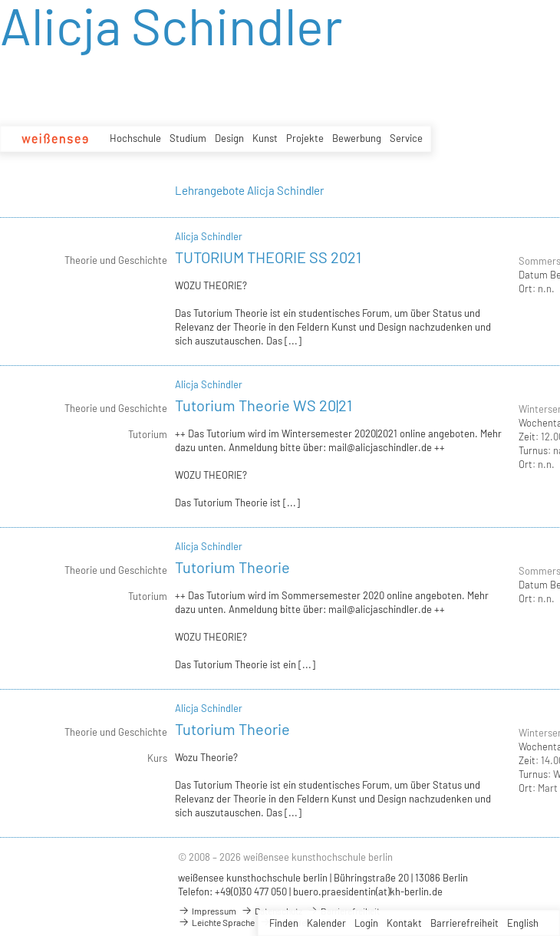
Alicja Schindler (209, 236)
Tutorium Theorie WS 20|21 (264, 405)
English (523, 923)
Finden (284, 923)
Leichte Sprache (216, 922)
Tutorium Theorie (232, 567)
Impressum (207, 911)
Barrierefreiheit (464, 923)
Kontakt (404, 923)
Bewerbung (357, 138)
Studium (188, 138)
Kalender (326, 923)
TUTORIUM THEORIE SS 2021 (268, 257)
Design (229, 138)
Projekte (305, 138)
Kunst (265, 138)
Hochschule (135, 138)
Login (366, 923)
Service (406, 138)
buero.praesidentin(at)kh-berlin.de (368, 892)
